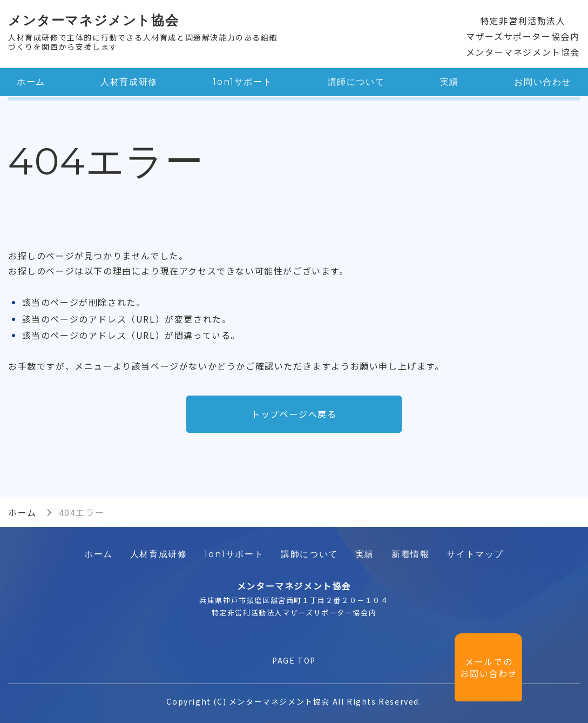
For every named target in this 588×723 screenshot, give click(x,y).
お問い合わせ (543, 82)
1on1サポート (242, 82)
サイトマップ (475, 554)
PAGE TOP (294, 660)
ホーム (31, 82)
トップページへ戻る (294, 414)
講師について (356, 82)
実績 (450, 82)
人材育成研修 (129, 82)
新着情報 (410, 554)
